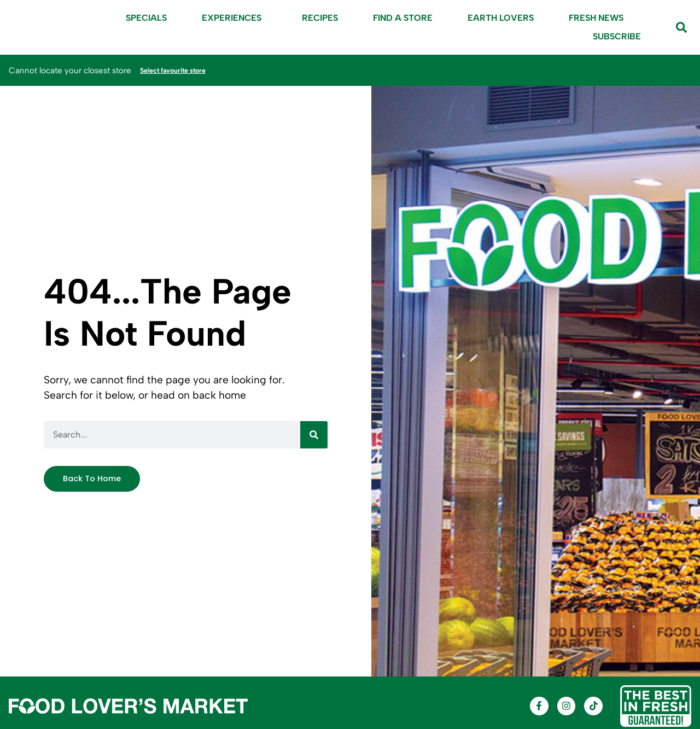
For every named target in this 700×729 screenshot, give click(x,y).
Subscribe (617, 36)
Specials (146, 18)
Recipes (320, 18)
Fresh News (596, 18)
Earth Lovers (501, 18)
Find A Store (403, 18)
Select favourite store (182, 70)
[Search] (314, 434)
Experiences (234, 18)
